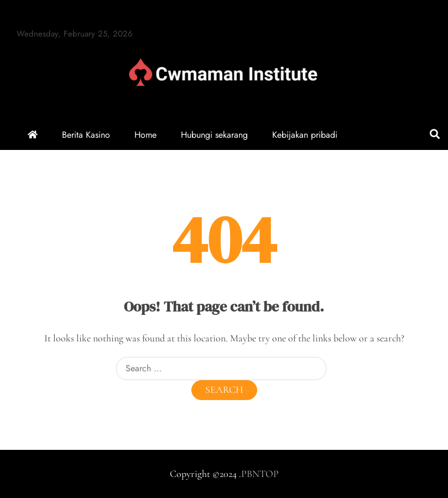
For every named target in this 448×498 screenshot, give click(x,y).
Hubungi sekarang (214, 135)
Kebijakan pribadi (305, 135)
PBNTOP (260, 474)
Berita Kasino (86, 135)
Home (145, 135)
